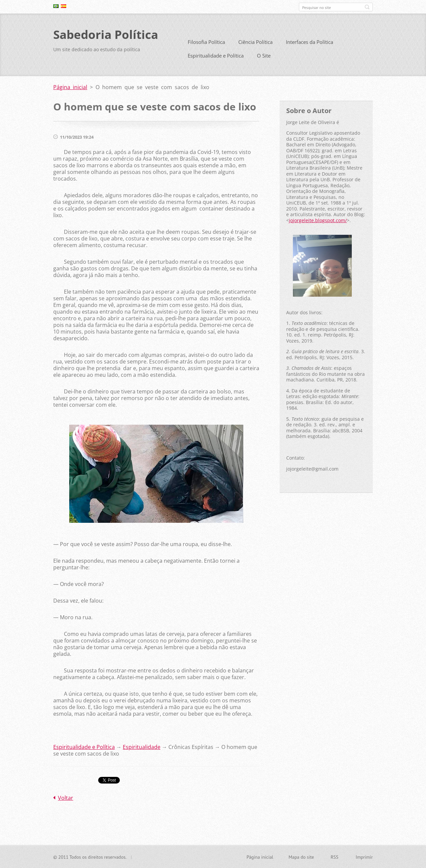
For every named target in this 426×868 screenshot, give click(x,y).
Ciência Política (255, 42)
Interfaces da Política (310, 42)
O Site (264, 56)
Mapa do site (301, 857)
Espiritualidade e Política (216, 56)
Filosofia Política (206, 42)
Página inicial (70, 87)
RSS (334, 857)
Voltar (66, 797)
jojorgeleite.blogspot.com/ (318, 220)
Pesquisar (367, 7)
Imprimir (364, 857)
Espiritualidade (142, 747)
